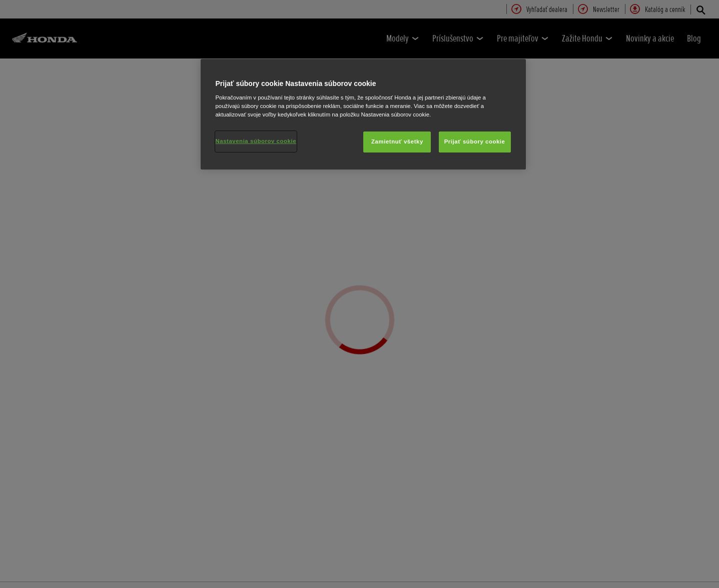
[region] (363, 114)
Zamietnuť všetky (397, 141)
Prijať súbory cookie (475, 141)
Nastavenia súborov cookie (256, 141)
